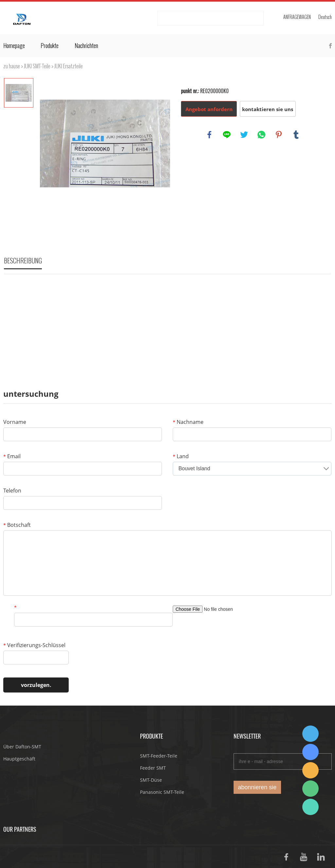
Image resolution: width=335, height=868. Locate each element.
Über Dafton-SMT (22, 747)
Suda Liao (310, 752)
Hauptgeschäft (19, 759)
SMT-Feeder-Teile (159, 756)
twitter (244, 135)
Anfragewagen (297, 17)
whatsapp (261, 135)
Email (12, 456)
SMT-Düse (151, 780)
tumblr (296, 135)
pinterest (279, 135)
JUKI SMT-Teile (37, 66)
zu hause (12, 66)
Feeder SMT (153, 768)
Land (181, 456)
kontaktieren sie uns (268, 109)
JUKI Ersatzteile (69, 66)
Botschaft (17, 525)
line (227, 135)
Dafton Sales (310, 734)
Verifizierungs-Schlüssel (34, 645)
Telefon (12, 491)
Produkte (50, 46)
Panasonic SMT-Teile (162, 792)
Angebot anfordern (209, 109)
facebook (209, 135)
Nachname (188, 422)
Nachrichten (86, 46)
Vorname (15, 422)
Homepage (14, 46)
